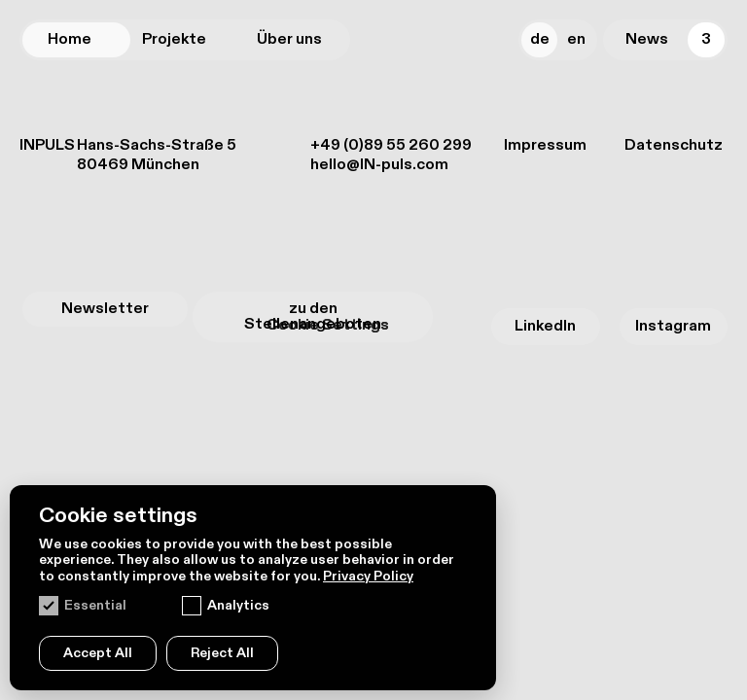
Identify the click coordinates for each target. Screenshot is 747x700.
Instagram (673, 326)
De (540, 39)
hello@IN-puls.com (379, 165)
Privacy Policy (368, 576)
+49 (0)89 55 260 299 (391, 145)
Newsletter (105, 309)
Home (70, 39)
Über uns (289, 39)
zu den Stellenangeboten (313, 316)
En (576, 39)
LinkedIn (545, 326)
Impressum (545, 146)
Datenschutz (674, 146)
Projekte (174, 39)
